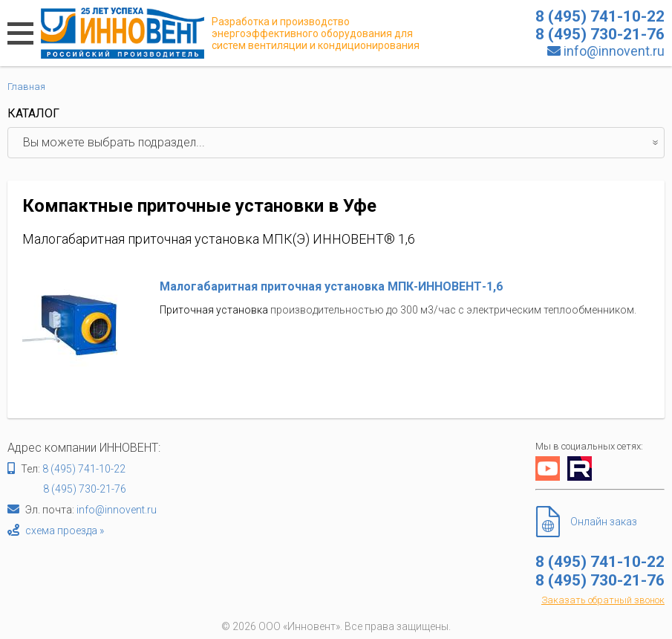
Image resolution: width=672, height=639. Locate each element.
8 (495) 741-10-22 (84, 469)
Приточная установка (214, 310)
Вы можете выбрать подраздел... (343, 143)
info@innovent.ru (614, 51)
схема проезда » (65, 531)
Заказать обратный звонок (603, 600)
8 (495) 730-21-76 (85, 489)
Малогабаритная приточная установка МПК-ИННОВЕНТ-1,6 (331, 286)
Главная (26, 87)
